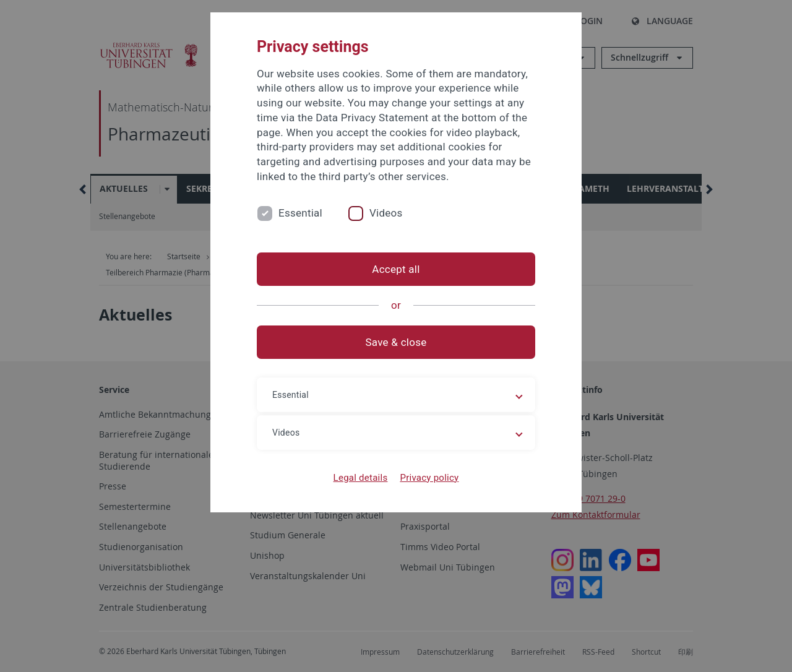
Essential (300, 213)
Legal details (361, 478)
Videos (386, 213)
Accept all (396, 269)
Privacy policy (429, 478)
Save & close (396, 342)
